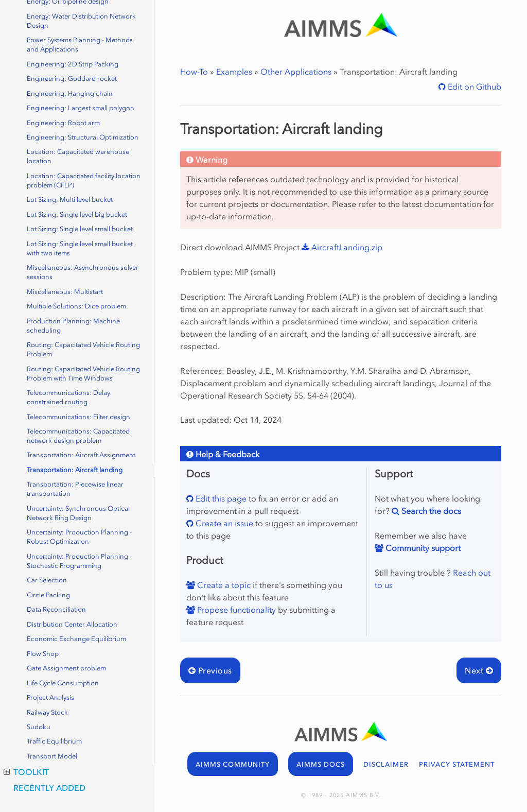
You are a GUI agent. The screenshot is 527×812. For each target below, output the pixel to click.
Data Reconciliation (56, 609)
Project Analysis (50, 697)
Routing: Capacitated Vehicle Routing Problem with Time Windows (83, 374)
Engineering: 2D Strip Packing (73, 64)
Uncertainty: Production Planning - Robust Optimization (79, 537)
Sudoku (39, 727)
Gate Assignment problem (66, 668)
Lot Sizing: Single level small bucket (80, 229)
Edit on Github (473, 87)
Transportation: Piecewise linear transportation (75, 489)
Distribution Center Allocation (72, 624)
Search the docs (430, 511)
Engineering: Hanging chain (70, 93)
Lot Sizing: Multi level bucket (70, 200)
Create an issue (223, 523)
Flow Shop (43, 654)
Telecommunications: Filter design (78, 417)
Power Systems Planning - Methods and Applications (80, 45)
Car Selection (47, 580)
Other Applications (296, 72)
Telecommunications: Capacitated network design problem (78, 436)
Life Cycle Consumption (63, 683)
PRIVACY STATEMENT (457, 764)
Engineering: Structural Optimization (83, 137)
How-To (194, 72)
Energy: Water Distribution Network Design (81, 21)
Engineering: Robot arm (63, 123)
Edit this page (220, 498)
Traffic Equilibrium (54, 741)
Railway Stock (47, 712)
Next (479, 670)
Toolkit (26, 772)
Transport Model (52, 756)
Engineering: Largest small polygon (81, 108)
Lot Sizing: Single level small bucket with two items (80, 248)
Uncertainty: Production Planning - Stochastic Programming (79, 561)
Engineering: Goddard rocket (72, 79)
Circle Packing (48, 595)
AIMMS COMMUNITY (233, 764)
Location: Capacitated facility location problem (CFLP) (84, 180)
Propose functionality (235, 610)
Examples (234, 72)
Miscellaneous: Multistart (65, 292)
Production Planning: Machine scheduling (73, 326)
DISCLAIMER (386, 764)
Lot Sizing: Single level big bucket (77, 214)
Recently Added (49, 788)
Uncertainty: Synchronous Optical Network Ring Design (78, 513)
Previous (210, 670)
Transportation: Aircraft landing (75, 470)
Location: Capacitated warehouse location (78, 156)
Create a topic (223, 585)
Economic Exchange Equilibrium (76, 639)
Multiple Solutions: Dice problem (76, 306)
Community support (422, 548)
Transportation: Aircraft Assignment (81, 455)
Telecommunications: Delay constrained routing (68, 397)
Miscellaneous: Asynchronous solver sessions (83, 272)
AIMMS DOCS (321, 764)
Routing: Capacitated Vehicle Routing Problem (83, 349)
